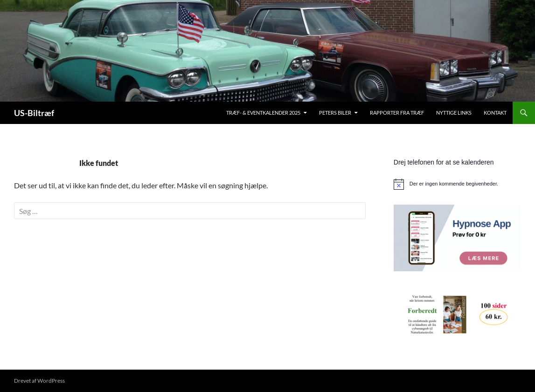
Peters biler (335, 113)
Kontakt (495, 113)
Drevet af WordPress (39, 381)
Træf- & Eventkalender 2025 (263, 113)
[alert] (457, 184)
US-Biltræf (34, 113)
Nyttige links (454, 113)
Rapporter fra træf (397, 113)
